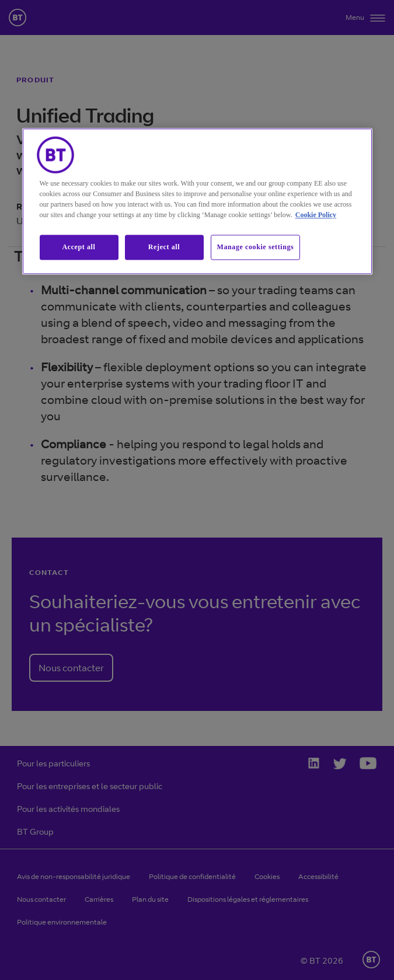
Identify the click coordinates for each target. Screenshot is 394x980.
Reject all (164, 247)
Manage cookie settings (256, 247)
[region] (197, 201)
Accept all (79, 247)
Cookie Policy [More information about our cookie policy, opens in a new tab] (316, 215)
